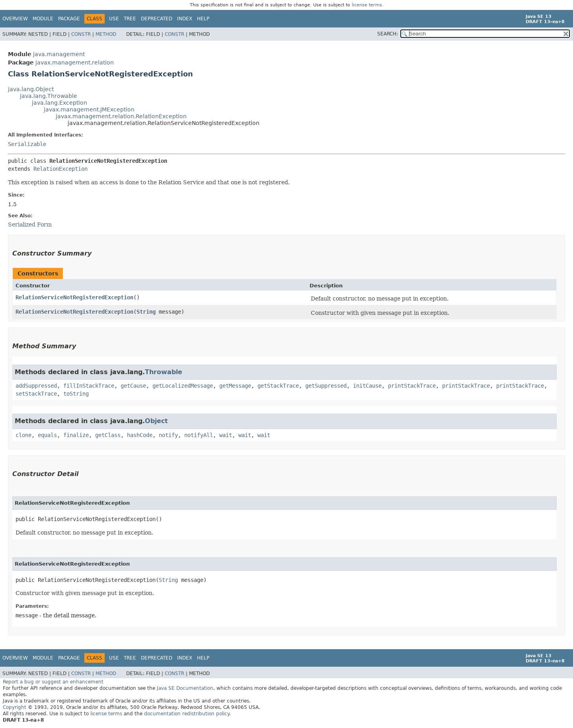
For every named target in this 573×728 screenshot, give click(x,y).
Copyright (15, 707)
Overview (15, 19)
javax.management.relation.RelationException (121, 116)
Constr (81, 34)
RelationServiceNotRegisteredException (74, 297)
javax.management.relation (75, 62)
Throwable (164, 372)
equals (47, 435)
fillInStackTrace (89, 386)
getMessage (235, 386)
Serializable (27, 144)
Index (185, 19)
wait (226, 435)
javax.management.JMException (89, 109)
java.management (59, 54)
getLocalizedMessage (183, 386)
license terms (367, 5)
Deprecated (157, 19)
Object (156, 421)
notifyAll (199, 435)
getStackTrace (278, 386)
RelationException (60, 169)
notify (168, 435)
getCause (133, 386)
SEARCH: (388, 34)
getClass (108, 435)
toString (76, 394)
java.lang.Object (31, 89)
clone (23, 435)
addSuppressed (36, 386)
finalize (76, 435)
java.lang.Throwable (49, 96)
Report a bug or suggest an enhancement (53, 682)
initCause (367, 386)
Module (43, 19)
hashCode (140, 435)
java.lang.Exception (59, 103)
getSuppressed (326, 386)
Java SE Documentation (185, 688)
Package (69, 19)
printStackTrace (412, 386)
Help (203, 19)
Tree (130, 19)
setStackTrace (36, 394)
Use (114, 19)
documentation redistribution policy (187, 714)
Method (106, 34)
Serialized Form (30, 224)
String (146, 312)
